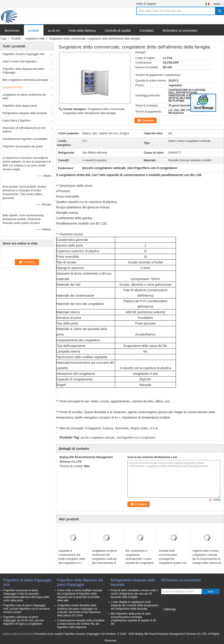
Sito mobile (169, 615)
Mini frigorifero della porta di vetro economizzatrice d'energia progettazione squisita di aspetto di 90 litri (133, 619)
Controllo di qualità (118, 31)
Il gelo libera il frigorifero (17, 121)
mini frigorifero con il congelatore (136, 438)
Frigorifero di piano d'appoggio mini (23, 54)
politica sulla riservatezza (17, 634)
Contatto (148, 120)
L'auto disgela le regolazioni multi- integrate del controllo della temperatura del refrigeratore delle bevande (135, 605)
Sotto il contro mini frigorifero (20, 62)
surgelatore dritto (35, 39)
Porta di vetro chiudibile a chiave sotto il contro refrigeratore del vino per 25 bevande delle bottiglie (135, 594)
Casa (4, 39)
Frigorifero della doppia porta (20, 106)
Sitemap (170, 609)
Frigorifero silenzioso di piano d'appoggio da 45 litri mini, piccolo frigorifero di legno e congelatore (24, 620)
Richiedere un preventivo (180, 31)
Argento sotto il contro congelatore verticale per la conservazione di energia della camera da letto (207, 559)
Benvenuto (12, 31)
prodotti (34, 31)
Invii (211, 592)
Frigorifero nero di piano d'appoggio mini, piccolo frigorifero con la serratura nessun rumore (27, 609)
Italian (219, 4)
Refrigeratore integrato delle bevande (25, 113)
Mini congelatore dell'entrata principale (25, 80)
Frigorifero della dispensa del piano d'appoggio (23, 71)
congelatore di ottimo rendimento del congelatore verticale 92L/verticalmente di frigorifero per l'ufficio (104, 559)
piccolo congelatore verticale (98, 438)
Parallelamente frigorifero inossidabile (25, 139)
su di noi (54, 31)
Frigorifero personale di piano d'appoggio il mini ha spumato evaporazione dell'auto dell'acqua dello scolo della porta (26, 595)
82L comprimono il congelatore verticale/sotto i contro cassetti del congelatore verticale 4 (140, 559)
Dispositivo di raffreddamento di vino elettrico (24, 130)
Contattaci (147, 31)
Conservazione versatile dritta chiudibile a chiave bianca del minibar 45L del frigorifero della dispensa (81, 624)
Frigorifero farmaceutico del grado (23, 146)
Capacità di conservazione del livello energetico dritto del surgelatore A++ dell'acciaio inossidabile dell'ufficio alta (72, 561)
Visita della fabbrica (82, 31)
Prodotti (16, 39)
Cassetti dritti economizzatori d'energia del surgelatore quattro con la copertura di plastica (173, 559)
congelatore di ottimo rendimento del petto (24, 97)
